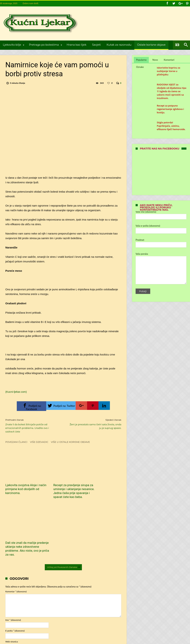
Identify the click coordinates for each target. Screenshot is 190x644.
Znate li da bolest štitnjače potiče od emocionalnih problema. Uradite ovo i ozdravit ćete (32, 426)
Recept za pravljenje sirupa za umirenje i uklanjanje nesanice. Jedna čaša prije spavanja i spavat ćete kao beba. (63, 487)
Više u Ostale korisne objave (71, 442)
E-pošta (15, 571)
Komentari (169, 60)
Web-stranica (12, 582)
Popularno (141, 60)
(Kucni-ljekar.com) (16, 392)
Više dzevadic (39, 442)
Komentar (16, 532)
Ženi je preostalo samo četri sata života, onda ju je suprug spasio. (95, 424)
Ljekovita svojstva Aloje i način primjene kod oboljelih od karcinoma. (22, 483)
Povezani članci (16, 442)
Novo (155, 60)
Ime (13, 561)
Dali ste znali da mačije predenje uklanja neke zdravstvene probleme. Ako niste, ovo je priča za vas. (102, 487)
